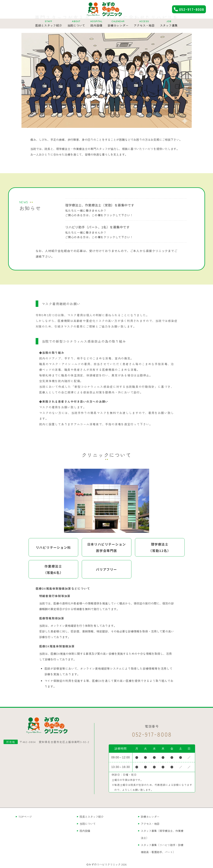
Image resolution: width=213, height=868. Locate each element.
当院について (88, 824)
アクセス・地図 (150, 824)
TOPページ (25, 817)
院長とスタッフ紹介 (92, 817)
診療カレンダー (150, 817)
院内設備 (85, 831)
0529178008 (192, 9)
